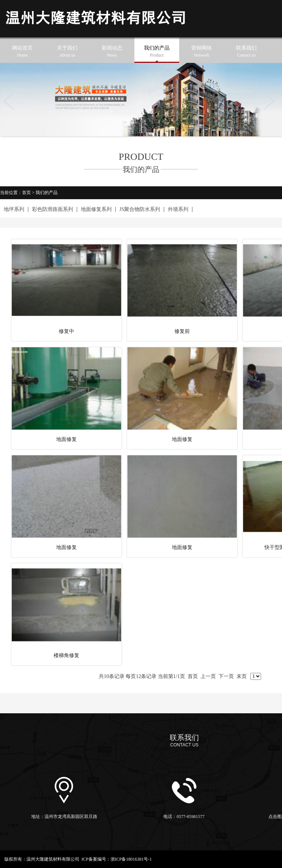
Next (271, 101)
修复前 (182, 331)
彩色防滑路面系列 (53, 209)
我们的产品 (157, 52)
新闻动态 (112, 52)
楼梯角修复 (66, 655)
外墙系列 (178, 209)
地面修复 (66, 439)
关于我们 (67, 52)
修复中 (66, 331)
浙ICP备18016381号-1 (131, 859)
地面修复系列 (96, 209)
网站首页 (22, 52)
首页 (26, 193)
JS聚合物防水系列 (140, 209)
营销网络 (202, 52)
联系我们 (246, 52)
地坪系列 (14, 209)
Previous (11, 101)
